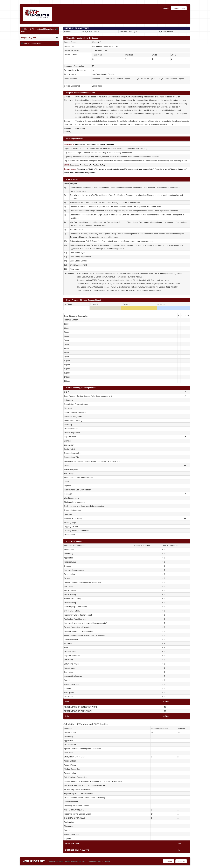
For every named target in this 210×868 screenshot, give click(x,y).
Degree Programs (29, 38)
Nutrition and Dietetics (32, 43)
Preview (168, 861)
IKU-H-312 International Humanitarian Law (38, 30)
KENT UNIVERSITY (34, 861)
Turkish (166, 8)
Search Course (179, 8)
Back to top (181, 861)
